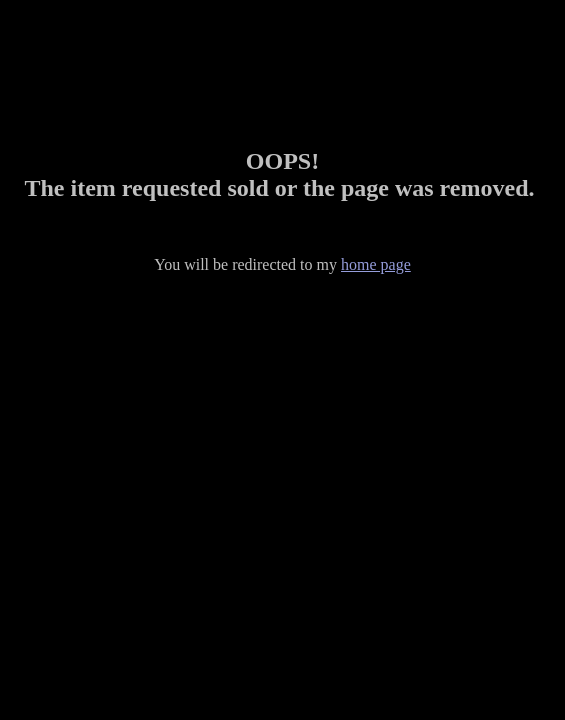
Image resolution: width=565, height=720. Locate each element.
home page (376, 264)
